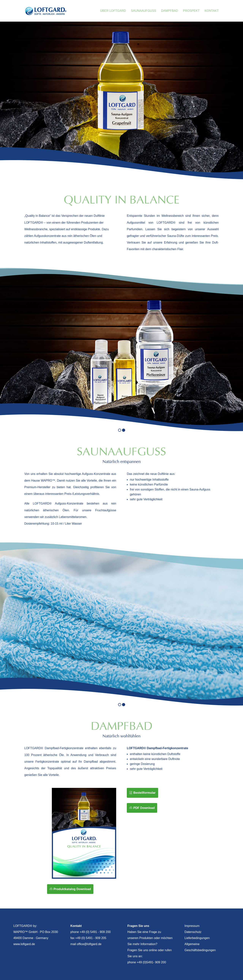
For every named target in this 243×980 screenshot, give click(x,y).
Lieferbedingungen (197, 938)
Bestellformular (144, 793)
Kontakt (212, 11)
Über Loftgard (113, 11)
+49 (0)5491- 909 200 (151, 962)
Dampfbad (170, 11)
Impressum (192, 926)
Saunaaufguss (144, 11)
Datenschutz (193, 932)
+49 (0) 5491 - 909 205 (91, 938)
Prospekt (191, 11)
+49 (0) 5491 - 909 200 (95, 932)
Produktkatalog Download (72, 889)
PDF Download (144, 808)
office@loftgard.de (89, 944)
